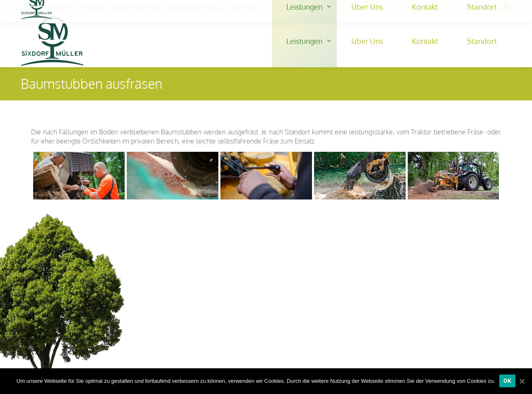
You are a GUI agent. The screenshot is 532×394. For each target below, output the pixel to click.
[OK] (508, 381)
